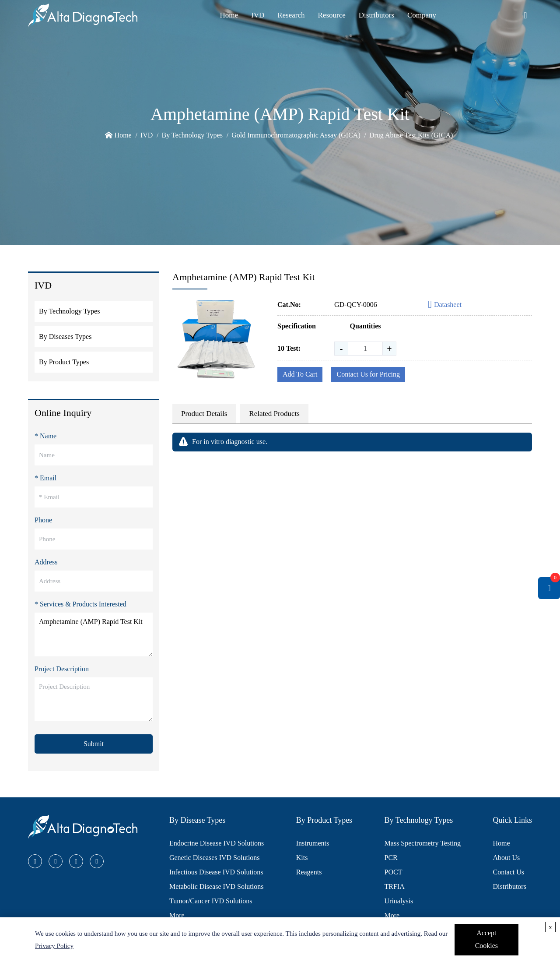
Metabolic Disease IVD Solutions (217, 886)
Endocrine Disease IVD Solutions (217, 843)
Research (291, 15)
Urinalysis (399, 901)
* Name (45, 436)
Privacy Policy (54, 946)
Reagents (309, 872)
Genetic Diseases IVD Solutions (215, 858)
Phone (43, 520)
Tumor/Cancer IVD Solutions (211, 901)
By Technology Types (192, 135)
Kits (302, 858)
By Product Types (64, 362)
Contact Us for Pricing (368, 374)
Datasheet (445, 305)
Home (229, 15)
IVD (258, 15)
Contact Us (508, 872)
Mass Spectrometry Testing (423, 843)
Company (422, 15)
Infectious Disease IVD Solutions (216, 872)
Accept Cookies (486, 939)
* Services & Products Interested (80, 604)
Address (46, 562)
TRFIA (395, 886)
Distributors (376, 15)
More (177, 915)
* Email (45, 478)
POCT (394, 872)
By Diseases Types (65, 337)
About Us (506, 858)
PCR (391, 858)
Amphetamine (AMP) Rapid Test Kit (94, 634)
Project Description (62, 669)
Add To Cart (300, 374)
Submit (94, 744)
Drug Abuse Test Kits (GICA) (411, 135)
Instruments (313, 843)
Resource (332, 15)
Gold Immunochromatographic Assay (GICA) (296, 135)
